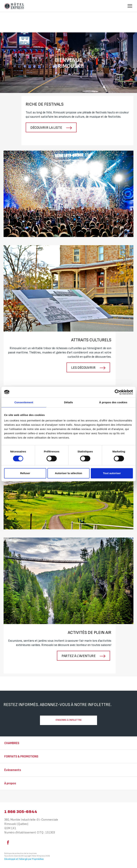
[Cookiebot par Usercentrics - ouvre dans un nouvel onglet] (117, 392)
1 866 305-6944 (21, 812)
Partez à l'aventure (79, 656)
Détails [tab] (68, 402)
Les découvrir (84, 368)
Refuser (25, 473)
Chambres (12, 743)
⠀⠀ (6, 797)
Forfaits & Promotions (21, 757)
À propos (10, 783)
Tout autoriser (112, 473)
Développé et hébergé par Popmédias (24, 859)
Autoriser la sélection (69, 473)
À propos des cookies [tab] (113, 402)
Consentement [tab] (24, 402)
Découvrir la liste (46, 128)
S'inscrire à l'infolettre (69, 720)
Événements (13, 770)
